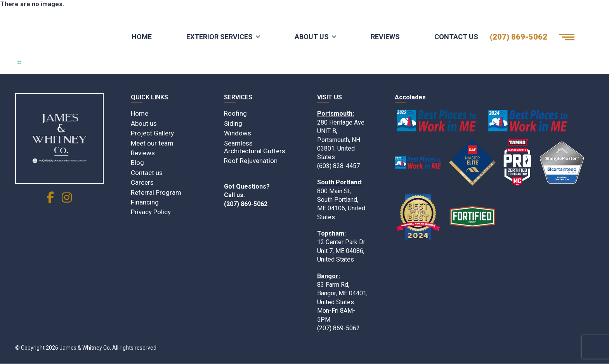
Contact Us (456, 37)
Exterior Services (219, 37)
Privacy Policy (151, 212)
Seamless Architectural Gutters (255, 147)
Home (142, 37)
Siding (233, 123)
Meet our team (152, 143)
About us (144, 123)
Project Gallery (152, 133)
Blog (137, 163)
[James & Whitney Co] (59, 139)
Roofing (235, 113)
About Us (312, 37)
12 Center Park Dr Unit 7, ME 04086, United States (341, 251)
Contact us (147, 173)
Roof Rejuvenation (251, 161)
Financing (145, 202)
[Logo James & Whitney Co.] (56, 37)
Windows (238, 133)
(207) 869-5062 (519, 37)
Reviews (385, 37)
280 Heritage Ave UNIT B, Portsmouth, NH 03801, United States (341, 140)
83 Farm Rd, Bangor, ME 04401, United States (342, 293)
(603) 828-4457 (338, 166)
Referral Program (156, 192)
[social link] (50, 200)
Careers (142, 182)
